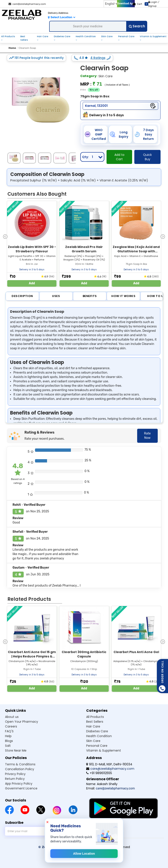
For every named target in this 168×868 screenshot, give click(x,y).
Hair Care (43, 36)
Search (137, 26)
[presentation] (5, 236)
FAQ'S (9, 731)
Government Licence (21, 788)
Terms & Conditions (20, 764)
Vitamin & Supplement (153, 36)
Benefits (90, 296)
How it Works (123, 296)
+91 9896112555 (99, 773)
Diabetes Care (62, 36)
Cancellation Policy (20, 769)
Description (22, 296)
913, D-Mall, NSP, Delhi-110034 (109, 764)
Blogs (9, 741)
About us (12, 717)
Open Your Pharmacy (22, 722)
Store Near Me (16, 750)
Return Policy (15, 779)
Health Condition (86, 36)
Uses (56, 296)
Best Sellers (24, 38)
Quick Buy (147, 157)
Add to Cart (119, 157)
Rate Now (147, 436)
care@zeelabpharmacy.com (27, 4)
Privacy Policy (15, 774)
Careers (11, 726)
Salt (8, 746)
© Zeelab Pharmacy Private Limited (69, 847)
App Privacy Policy (19, 784)
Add (32, 283)
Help (8, 736)
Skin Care (107, 36)
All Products (8, 36)
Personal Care (126, 36)
